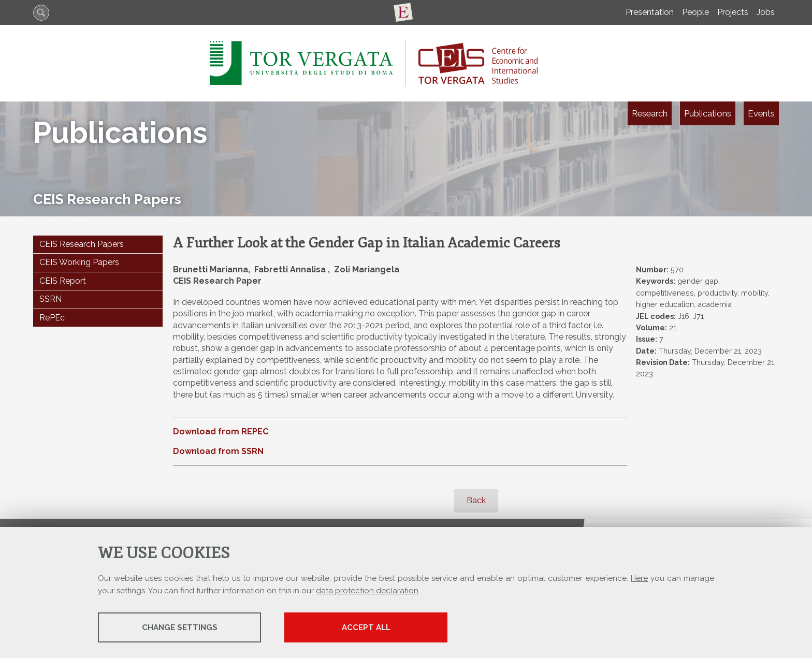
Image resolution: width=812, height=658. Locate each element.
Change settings (180, 627)
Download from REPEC (221, 432)
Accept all (366, 627)
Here (639, 578)
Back (476, 500)
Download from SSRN (218, 451)
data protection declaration (367, 591)
